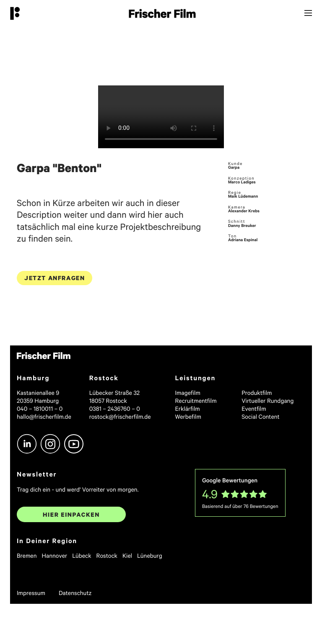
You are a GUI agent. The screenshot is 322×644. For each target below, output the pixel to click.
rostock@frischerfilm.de (120, 416)
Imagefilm (188, 393)
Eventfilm (254, 408)
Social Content (261, 416)
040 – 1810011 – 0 (40, 408)
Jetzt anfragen (55, 278)
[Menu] (308, 14)
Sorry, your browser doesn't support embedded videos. (161, 117)
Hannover (55, 555)
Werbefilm (188, 416)
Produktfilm (257, 393)
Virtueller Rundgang (267, 401)
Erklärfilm (188, 408)
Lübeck (82, 555)
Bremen (27, 555)
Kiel (127, 555)
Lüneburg (150, 555)
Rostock (107, 555)
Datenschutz (75, 593)
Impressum (31, 593)
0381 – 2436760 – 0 (115, 408)
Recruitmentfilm (196, 401)
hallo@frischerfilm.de (44, 416)
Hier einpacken (71, 514)
